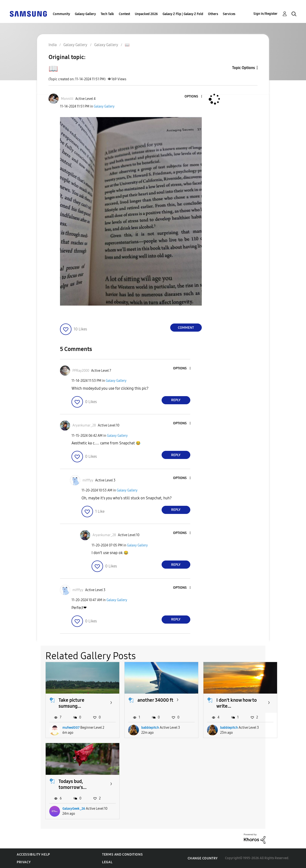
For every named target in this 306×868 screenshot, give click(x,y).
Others (213, 14)
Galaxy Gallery (85, 14)
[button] (193, 97)
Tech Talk (107, 14)
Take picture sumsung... (71, 703)
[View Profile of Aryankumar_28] (84, 425)
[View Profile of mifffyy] (88, 480)
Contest (124, 14)
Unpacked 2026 (146, 14)
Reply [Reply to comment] (176, 400)
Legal (107, 862)
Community (61, 14)
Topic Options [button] (243, 68)
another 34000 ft (155, 700)
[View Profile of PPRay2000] (81, 371)
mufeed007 (71, 728)
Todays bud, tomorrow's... (73, 784)
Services (229, 14)
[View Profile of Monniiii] (67, 99)
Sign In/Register (265, 14)
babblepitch (150, 728)
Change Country (203, 858)
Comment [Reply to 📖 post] (186, 328)
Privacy (24, 862)
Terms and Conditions (122, 855)
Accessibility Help (33, 855)
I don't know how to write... (237, 703)
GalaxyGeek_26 (74, 809)
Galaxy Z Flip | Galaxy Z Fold (183, 14)
